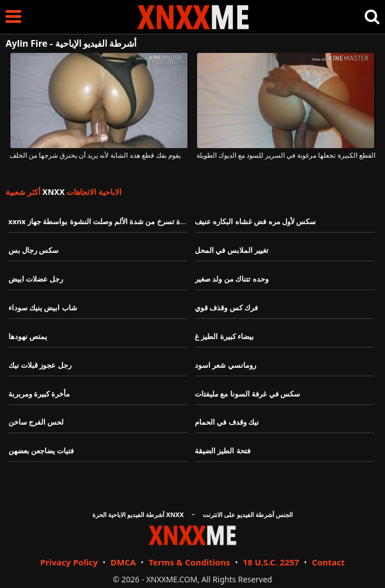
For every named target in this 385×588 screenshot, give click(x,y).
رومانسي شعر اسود (225, 365)
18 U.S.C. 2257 (271, 562)
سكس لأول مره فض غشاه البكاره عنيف (255, 221)
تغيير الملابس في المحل (232, 250)
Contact (328, 562)
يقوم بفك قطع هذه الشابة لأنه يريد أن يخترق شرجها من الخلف (95, 155)
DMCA (123, 562)
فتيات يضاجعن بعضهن (41, 451)
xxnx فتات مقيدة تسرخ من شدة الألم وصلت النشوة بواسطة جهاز (110, 221)
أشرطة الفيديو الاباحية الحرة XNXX (138, 514)
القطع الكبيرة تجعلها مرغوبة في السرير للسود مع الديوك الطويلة (286, 155)
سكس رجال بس (34, 250)
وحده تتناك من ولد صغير (232, 279)
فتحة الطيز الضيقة (223, 451)
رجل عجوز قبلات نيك (40, 365)
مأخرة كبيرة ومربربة (39, 394)
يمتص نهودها (28, 336)
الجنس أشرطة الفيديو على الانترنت (248, 514)
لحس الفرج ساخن (36, 422)
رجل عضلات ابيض (36, 279)
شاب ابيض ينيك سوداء (43, 308)
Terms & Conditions (189, 562)
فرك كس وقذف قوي (226, 308)
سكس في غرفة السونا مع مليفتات (247, 394)
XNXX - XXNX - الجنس (193, 17)
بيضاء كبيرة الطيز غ (224, 336)
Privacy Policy (69, 562)
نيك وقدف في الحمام (227, 422)
